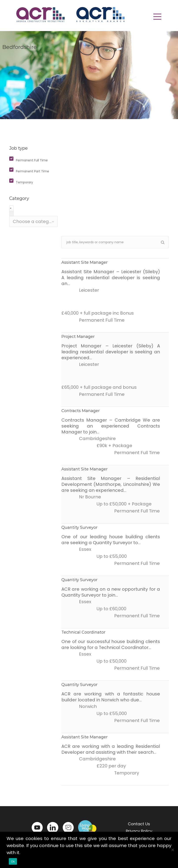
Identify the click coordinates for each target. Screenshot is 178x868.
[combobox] (33, 221)
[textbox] (33, 221)
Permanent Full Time (32, 160)
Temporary (24, 182)
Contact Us (139, 824)
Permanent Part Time (32, 171)
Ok (13, 862)
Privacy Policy (139, 831)
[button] (157, 17)
